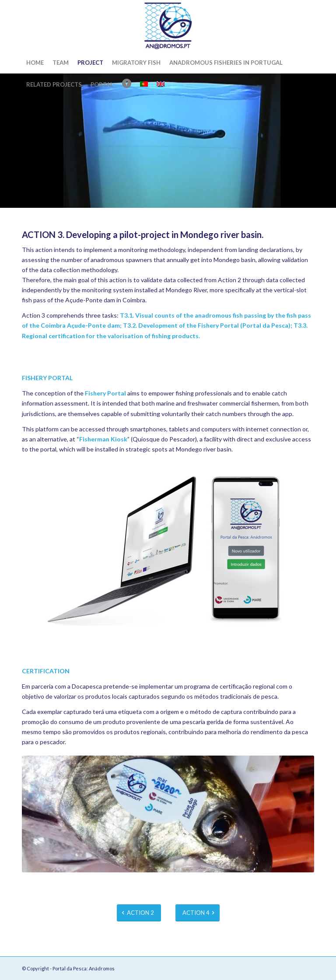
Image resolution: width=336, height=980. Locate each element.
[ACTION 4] (198, 913)
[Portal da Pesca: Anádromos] (168, 26)
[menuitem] (35, 63)
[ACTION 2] (139, 913)
